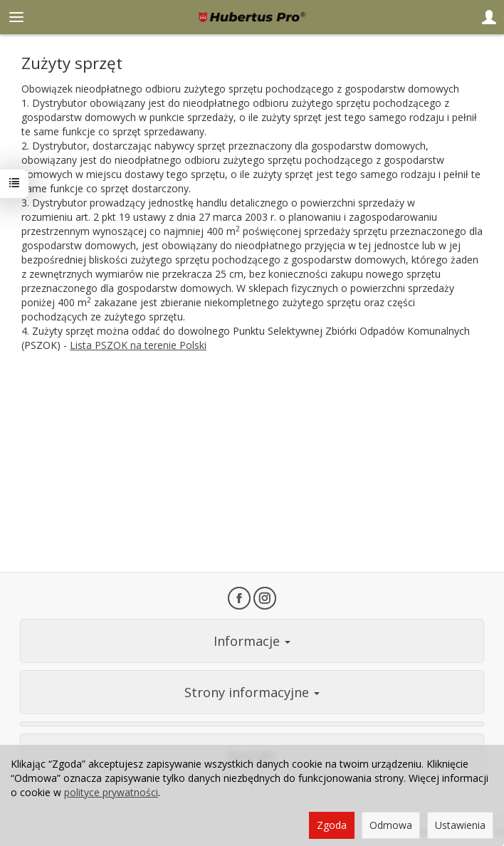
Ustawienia (460, 825)
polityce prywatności (111, 792)
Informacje (252, 641)
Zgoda (332, 825)
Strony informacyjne (252, 692)
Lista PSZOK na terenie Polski (138, 345)
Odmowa (391, 825)
